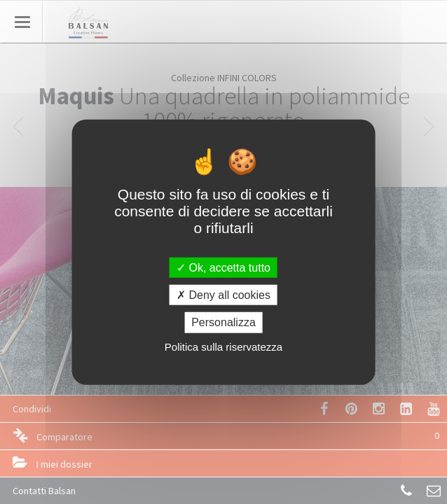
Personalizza (224, 322)
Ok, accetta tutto (224, 268)
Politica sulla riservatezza (224, 346)
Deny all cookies (224, 295)
